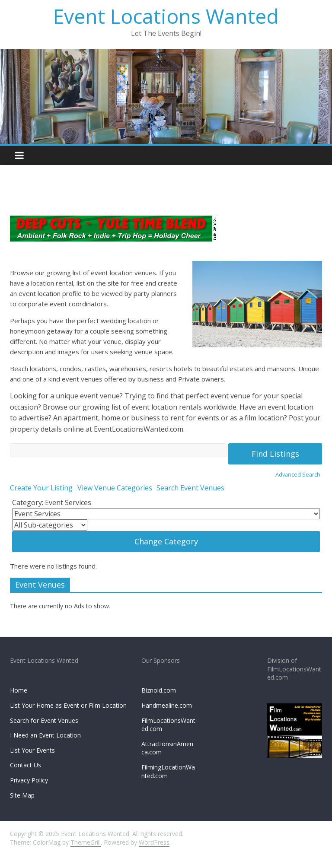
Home (19, 690)
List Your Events (32, 750)
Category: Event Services (52, 502)
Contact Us (26, 765)
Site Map (22, 795)
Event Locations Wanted (166, 16)
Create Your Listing (41, 488)
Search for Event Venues (44, 720)
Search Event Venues (190, 488)
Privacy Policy (29, 780)
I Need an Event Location (45, 735)
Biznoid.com (159, 690)
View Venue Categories (115, 488)
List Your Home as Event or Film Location (68, 705)
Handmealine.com (167, 705)
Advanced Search (298, 474)
